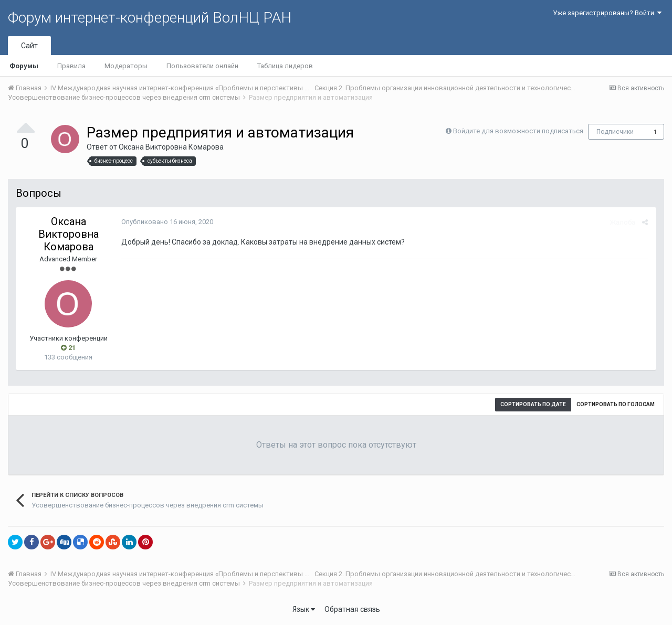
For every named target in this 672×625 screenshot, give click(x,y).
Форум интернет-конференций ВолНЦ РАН (150, 18)
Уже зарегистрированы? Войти (607, 13)
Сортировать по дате (533, 404)
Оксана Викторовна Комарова (171, 147)
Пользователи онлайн (202, 66)
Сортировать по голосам (616, 404)
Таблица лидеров (285, 66)
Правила (71, 66)
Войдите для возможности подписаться (518, 131)
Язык (304, 609)
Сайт (29, 46)
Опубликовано (167, 222)
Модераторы (126, 66)
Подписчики (615, 132)
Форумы (24, 66)
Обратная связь (352, 609)
